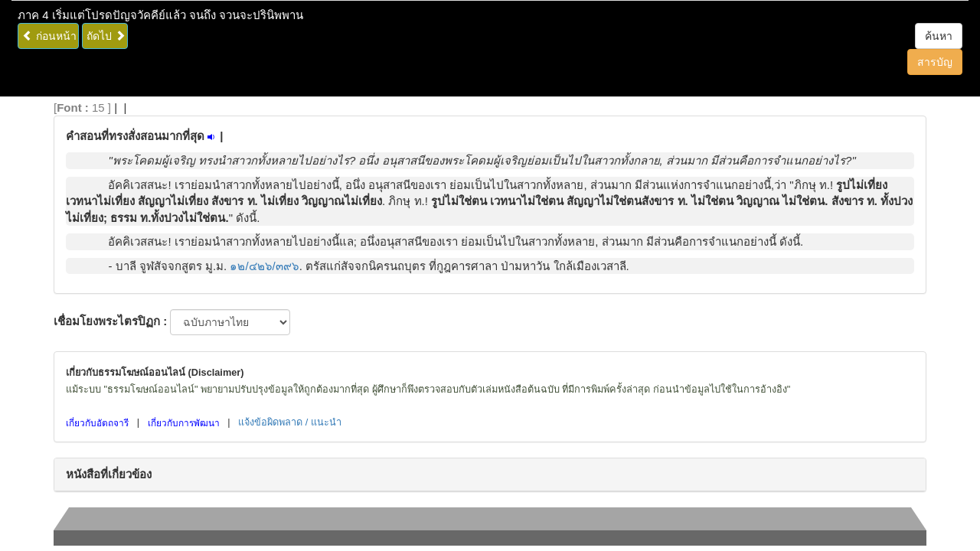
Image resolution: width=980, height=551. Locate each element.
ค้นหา (939, 36)
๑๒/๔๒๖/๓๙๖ (264, 266)
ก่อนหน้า (49, 36)
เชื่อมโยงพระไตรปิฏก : (110, 321)
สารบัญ (935, 62)
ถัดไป (106, 36)
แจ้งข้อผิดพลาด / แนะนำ (290, 422)
